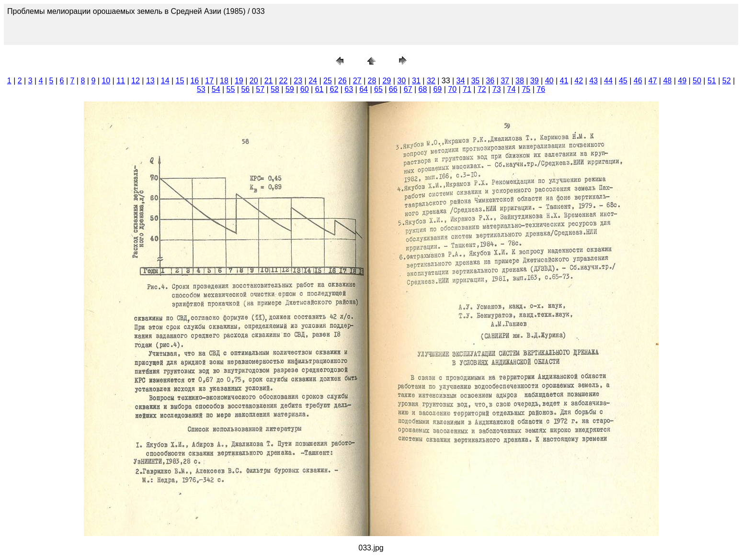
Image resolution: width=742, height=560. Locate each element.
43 (594, 81)
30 (401, 81)
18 (224, 81)
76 (541, 89)
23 (298, 81)
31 (416, 81)
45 (623, 81)
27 (357, 81)
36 (490, 81)
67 (408, 89)
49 (682, 81)
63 (349, 89)
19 (239, 81)
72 (482, 89)
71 (467, 89)
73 (497, 89)
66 (393, 89)
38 (520, 81)
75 (526, 89)
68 (423, 89)
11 (121, 81)
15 (180, 81)
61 (320, 89)
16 (194, 81)
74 (512, 89)
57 (260, 89)
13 (150, 81)
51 (712, 81)
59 (290, 89)
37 (505, 81)
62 (334, 89)
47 (653, 81)
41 (564, 81)
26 (342, 81)
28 (372, 81)
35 (475, 81)
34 (461, 81)
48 (667, 81)
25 (328, 81)
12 (136, 81)
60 (305, 89)
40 (549, 81)
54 (216, 89)
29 (387, 81)
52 (727, 81)
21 (269, 81)
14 (165, 81)
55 (231, 89)
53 (201, 89)
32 (431, 81)
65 (378, 89)
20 (254, 81)
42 (579, 81)
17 (209, 81)
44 (608, 81)
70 (452, 89)
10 (106, 81)
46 (638, 81)
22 (283, 81)
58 (275, 89)
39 (535, 81)
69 (437, 89)
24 (313, 81)
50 (697, 81)
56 (245, 89)
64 (364, 89)
